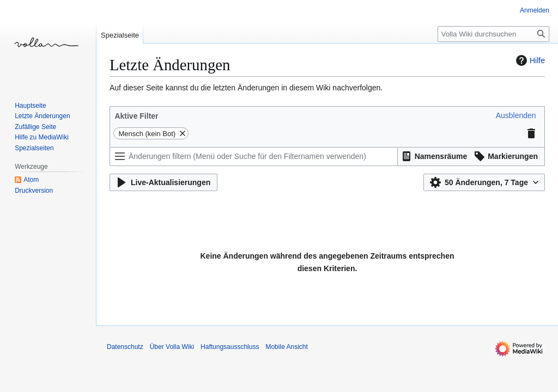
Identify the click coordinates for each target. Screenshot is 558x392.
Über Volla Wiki (172, 347)
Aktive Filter (136, 116)
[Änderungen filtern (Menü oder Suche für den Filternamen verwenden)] (254, 157)
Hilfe (529, 60)
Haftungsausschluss (230, 347)
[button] (516, 115)
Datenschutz (125, 347)
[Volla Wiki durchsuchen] (493, 34)
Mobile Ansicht (286, 347)
